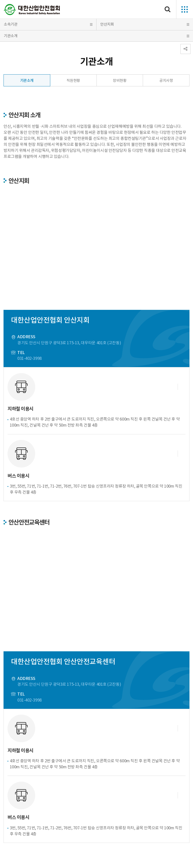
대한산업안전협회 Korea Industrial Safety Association (32, 10)
